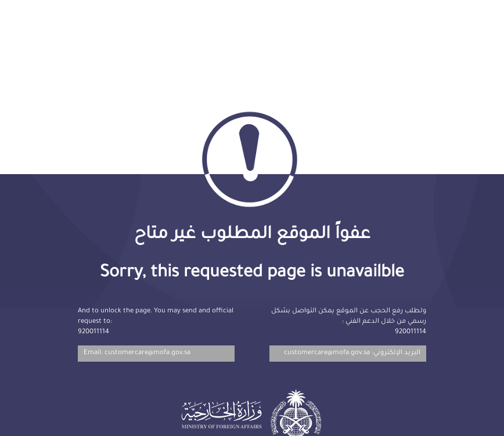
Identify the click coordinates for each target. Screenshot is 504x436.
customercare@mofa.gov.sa (327, 353)
